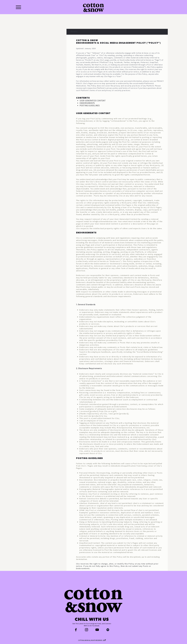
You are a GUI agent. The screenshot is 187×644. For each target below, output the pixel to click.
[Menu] (18, 7)
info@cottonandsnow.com (105, 221)
